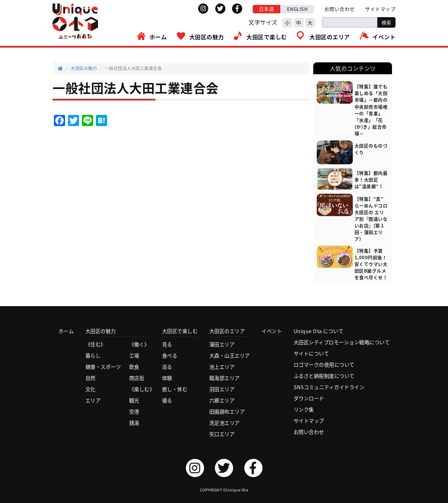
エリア (93, 400)
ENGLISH (297, 9)
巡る (167, 367)
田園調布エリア (227, 412)
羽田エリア (222, 389)
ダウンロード (309, 398)
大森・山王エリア (230, 356)
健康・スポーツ (103, 367)
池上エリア (222, 367)
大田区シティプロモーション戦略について (342, 342)
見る (167, 344)
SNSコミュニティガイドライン (329, 387)
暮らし (93, 356)
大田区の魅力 (207, 37)
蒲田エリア (222, 344)
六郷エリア (222, 400)
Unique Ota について (319, 331)
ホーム (158, 37)
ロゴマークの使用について (324, 365)
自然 (90, 378)
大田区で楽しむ (267, 37)
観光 (134, 400)
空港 (134, 412)
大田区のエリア (330, 37)
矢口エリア (222, 434)
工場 (134, 356)
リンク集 (304, 409)
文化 (90, 389)
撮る (167, 400)
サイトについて (311, 353)
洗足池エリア (225, 423)
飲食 (134, 367)
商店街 (137, 378)
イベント (384, 37)
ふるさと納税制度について (324, 376)
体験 (167, 378)
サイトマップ (380, 9)
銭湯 (134, 423)
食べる (170, 356)
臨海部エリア (225, 378)
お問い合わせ (340, 9)
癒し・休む (175, 389)
